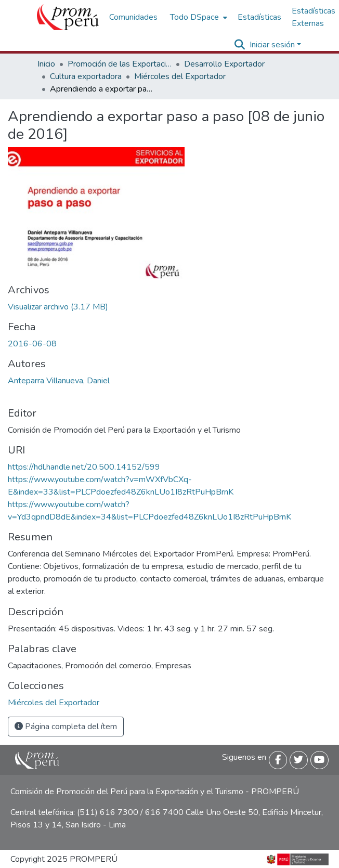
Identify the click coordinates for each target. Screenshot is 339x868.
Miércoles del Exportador (180, 76)
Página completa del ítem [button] (66, 727)
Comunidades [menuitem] (133, 17)
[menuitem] (198, 17)
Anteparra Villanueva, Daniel (59, 381)
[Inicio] (68, 17)
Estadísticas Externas (314, 17)
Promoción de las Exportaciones (120, 64)
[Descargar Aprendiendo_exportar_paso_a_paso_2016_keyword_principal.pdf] (58, 307)
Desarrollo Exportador (224, 64)
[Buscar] (240, 45)
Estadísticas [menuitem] (259, 17)
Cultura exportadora (86, 76)
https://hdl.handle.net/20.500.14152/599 (84, 467)
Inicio (46, 64)
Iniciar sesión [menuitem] (272, 45)
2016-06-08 (32, 344)
